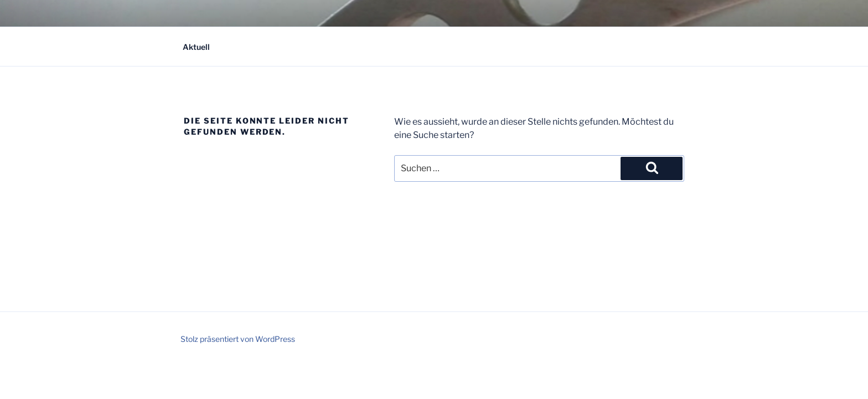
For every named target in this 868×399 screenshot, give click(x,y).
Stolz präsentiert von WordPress (238, 339)
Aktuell (196, 47)
